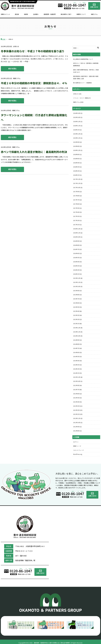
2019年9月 (76, 142)
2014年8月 (76, 344)
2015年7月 (76, 299)
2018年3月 (76, 167)
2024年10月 (77, 113)
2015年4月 (76, 311)
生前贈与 (36, 14)
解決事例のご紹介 (66, 14)
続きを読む (12, 69)
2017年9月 (76, 192)
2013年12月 (77, 377)
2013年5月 (76, 398)
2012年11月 (77, 418)
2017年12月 (77, 179)
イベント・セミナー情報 (80, 98)
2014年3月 (76, 365)
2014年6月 (76, 352)
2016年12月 (77, 229)
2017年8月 (76, 196)
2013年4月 (76, 402)
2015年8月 (76, 295)
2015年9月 (76, 291)
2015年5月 (76, 307)
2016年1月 (76, 274)
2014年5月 (76, 356)
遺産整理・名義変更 (50, 14)
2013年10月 (77, 381)
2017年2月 (76, 220)
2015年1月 (76, 324)
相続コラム (94, 14)
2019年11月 (77, 138)
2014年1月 (76, 373)
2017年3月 (76, 216)
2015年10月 (77, 286)
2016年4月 (76, 262)
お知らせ (76, 94)
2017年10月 (77, 187)
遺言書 (17, 14)
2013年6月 (76, 394)
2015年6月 (76, 303)
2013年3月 (76, 406)
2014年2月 (76, 369)
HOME (4, 39)
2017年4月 (76, 212)
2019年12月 (77, 134)
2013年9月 (76, 385)
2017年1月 (76, 225)
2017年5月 (76, 208)
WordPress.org (78, 454)
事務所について (81, 14)
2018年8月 (76, 154)
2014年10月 (77, 336)
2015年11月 (77, 282)
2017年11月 (77, 183)
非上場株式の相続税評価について (83, 59)
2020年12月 (77, 121)
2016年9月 (76, 241)
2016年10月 (77, 237)
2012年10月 (77, 422)
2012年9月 (76, 427)
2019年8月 (76, 146)
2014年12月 (77, 328)
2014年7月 (76, 348)
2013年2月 (76, 410)
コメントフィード (78, 450)
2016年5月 (76, 258)
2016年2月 (76, 270)
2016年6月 (76, 253)
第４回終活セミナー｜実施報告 (82, 83)
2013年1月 (76, 414)
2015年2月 (76, 319)
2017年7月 (76, 200)
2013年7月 (76, 390)
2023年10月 (77, 117)
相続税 (26, 14)
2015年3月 (76, 315)
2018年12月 (77, 150)
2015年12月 (77, 278)
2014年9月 (76, 340)
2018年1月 (76, 175)
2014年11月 (77, 332)
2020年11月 (77, 126)
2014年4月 (76, 361)
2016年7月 (76, 249)
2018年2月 (76, 171)
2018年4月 (76, 163)
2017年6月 (76, 204)
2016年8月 (76, 245)
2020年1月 (76, 130)
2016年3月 (76, 266)
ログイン (76, 442)
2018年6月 (76, 159)
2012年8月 (76, 431)
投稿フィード (77, 446)
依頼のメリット (5, 14)
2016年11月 (77, 233)
